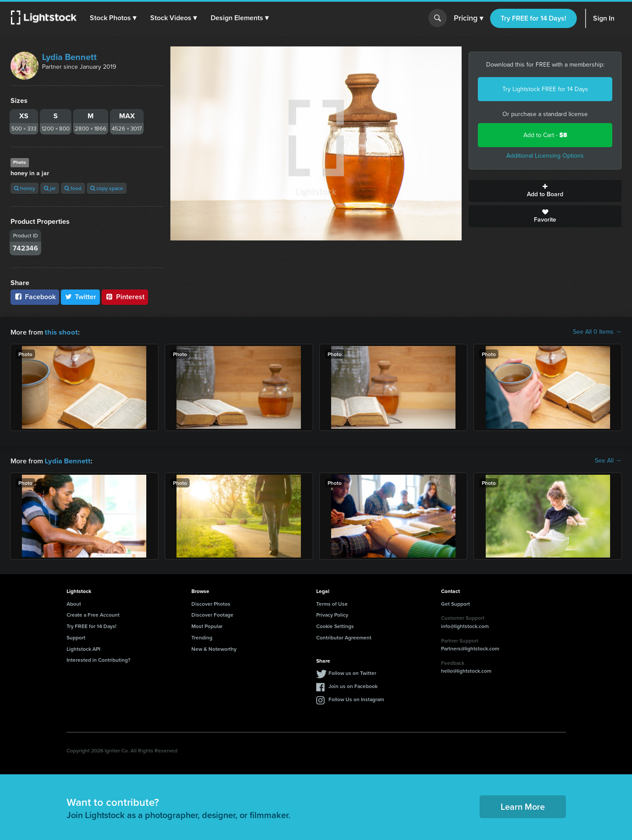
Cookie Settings (335, 625)
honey (25, 188)
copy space (107, 188)
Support (76, 637)
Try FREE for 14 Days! (533, 18)
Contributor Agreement (344, 637)
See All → (608, 460)
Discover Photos (211, 603)
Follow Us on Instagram (356, 698)
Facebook (35, 297)
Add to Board (545, 191)
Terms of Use (332, 603)
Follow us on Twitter (352, 672)
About (74, 603)
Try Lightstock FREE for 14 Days (545, 89)
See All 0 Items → (597, 332)
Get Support (455, 603)
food (73, 188)
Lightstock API (83, 648)
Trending (202, 637)
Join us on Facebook (353, 685)
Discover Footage (212, 614)
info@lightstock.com (465, 625)
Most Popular (207, 625)
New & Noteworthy (214, 648)
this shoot (60, 332)
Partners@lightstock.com (470, 648)
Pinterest (125, 297)
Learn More (523, 806)
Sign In (604, 18)
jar (50, 188)
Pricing (468, 18)
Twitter (81, 297)
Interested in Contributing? (99, 659)
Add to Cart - (545, 135)
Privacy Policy (332, 614)
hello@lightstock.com (466, 670)
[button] (113, 18)
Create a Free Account (93, 614)
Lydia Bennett (69, 57)
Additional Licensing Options (545, 156)
